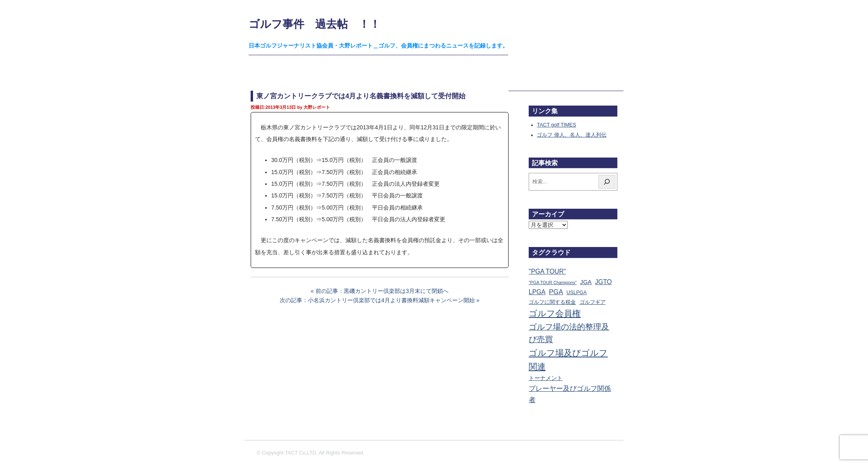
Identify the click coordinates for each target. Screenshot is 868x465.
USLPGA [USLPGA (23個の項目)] (577, 293)
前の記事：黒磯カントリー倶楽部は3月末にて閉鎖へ (382, 291)
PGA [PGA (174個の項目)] (556, 292)
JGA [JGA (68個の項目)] (586, 282)
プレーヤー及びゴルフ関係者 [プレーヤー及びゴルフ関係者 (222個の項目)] (570, 394)
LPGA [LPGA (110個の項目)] (537, 292)
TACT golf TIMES (556, 125)
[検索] (607, 182)
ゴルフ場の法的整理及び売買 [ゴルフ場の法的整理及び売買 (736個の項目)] (569, 333)
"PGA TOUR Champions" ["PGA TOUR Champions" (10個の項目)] (553, 282)
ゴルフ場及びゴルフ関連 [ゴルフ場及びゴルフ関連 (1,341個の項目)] (568, 360)
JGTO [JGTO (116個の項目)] (604, 282)
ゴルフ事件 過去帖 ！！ (315, 24)
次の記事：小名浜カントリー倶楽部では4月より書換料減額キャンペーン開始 (377, 300)
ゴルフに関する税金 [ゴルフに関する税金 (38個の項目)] (552, 302)
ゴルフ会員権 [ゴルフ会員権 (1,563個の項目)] (555, 313)
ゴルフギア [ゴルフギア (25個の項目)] (593, 302)
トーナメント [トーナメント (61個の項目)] (546, 378)
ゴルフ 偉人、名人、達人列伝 (572, 135)
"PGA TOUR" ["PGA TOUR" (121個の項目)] (547, 271)
